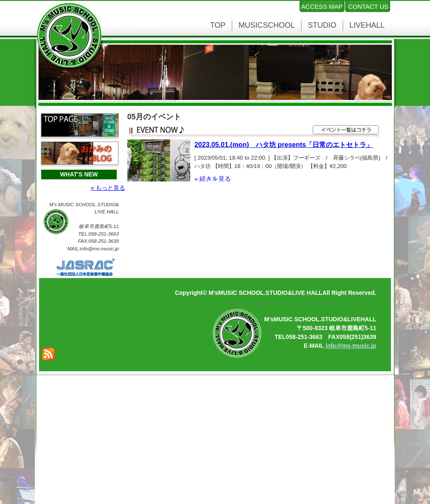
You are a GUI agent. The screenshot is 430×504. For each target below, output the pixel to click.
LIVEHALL (367, 25)
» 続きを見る (213, 179)
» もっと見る (108, 188)
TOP (218, 25)
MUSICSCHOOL (267, 25)
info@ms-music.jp (351, 346)
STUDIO (322, 25)
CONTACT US (368, 7)
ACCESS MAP (322, 7)
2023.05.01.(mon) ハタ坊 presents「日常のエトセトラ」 (284, 144)
